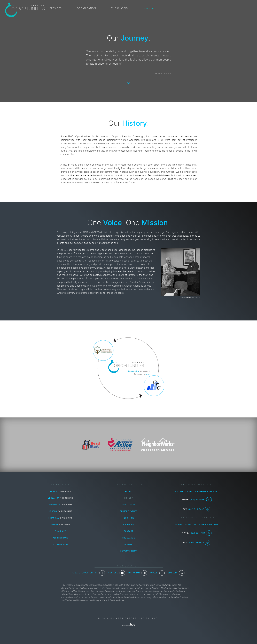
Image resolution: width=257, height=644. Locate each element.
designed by (128, 625)
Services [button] (56, 8)
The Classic (119, 8)
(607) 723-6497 (199, 509)
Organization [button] (86, 8)
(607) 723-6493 (201, 500)
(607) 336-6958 (199, 543)
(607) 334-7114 (201, 533)
